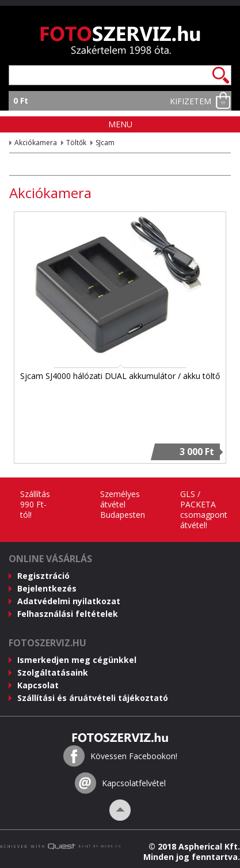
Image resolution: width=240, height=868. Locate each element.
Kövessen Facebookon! (134, 756)
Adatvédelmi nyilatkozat (69, 601)
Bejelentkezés (47, 588)
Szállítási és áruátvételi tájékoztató (93, 698)
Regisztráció (43, 576)
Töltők (76, 143)
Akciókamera (36, 143)
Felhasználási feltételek (68, 614)
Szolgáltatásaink (53, 672)
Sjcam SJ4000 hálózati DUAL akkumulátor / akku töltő (120, 376)
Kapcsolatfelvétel (134, 783)
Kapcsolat (38, 685)
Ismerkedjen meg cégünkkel (77, 660)
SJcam (105, 143)
